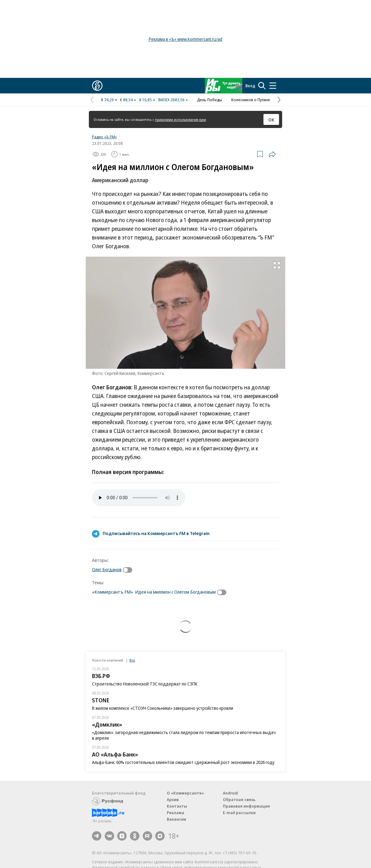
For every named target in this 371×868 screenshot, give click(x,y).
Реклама (176, 813)
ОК (271, 120)
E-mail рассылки (239, 813)
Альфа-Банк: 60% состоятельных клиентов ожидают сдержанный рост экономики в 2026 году (183, 762)
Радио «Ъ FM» (104, 137)
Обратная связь (239, 799)
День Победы (210, 100)
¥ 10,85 (145, 100)
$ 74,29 (107, 100)
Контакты (177, 806)
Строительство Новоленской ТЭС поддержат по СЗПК (145, 684)
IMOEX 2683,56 (171, 100)
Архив (173, 799)
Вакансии (176, 819)
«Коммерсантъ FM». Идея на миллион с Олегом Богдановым (154, 592)
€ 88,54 (126, 100)
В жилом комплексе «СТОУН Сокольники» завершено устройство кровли (163, 708)
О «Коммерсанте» (185, 793)
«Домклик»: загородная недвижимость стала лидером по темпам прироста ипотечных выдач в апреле (184, 735)
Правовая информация (246, 806)
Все (132, 660)
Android (230, 793)
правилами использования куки (181, 119)
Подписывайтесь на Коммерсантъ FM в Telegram (156, 533)
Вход (250, 86)
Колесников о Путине (251, 100)
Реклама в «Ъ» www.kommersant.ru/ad (185, 39)
